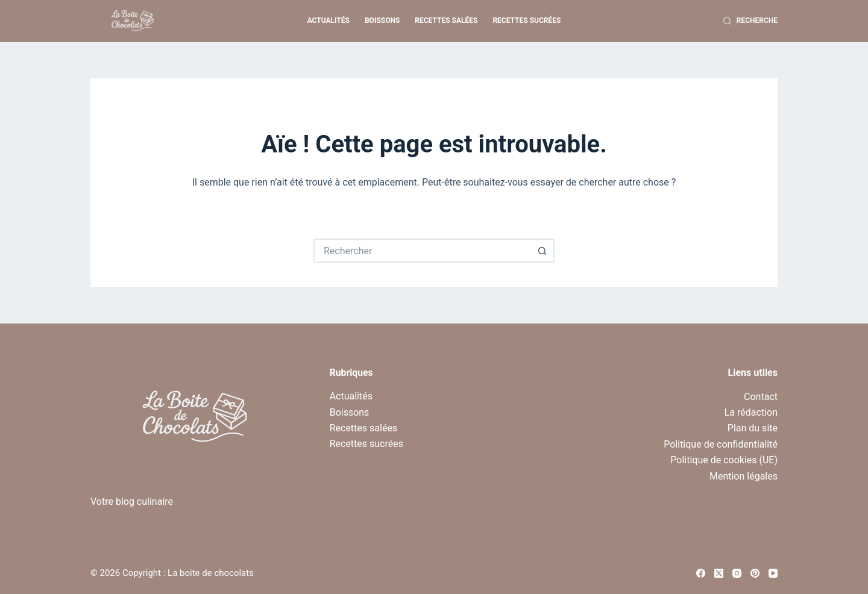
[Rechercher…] (422, 251)
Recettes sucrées (527, 20)
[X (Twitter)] (719, 573)
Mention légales (744, 476)
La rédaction (751, 412)
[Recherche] (750, 21)
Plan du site (753, 428)
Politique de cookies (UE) (724, 460)
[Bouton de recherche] (542, 251)
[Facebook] (701, 573)
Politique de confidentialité (721, 444)
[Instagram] (737, 573)
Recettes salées (446, 20)
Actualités (329, 20)
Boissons (382, 20)
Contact (761, 397)
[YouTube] (773, 573)
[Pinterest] (755, 573)
